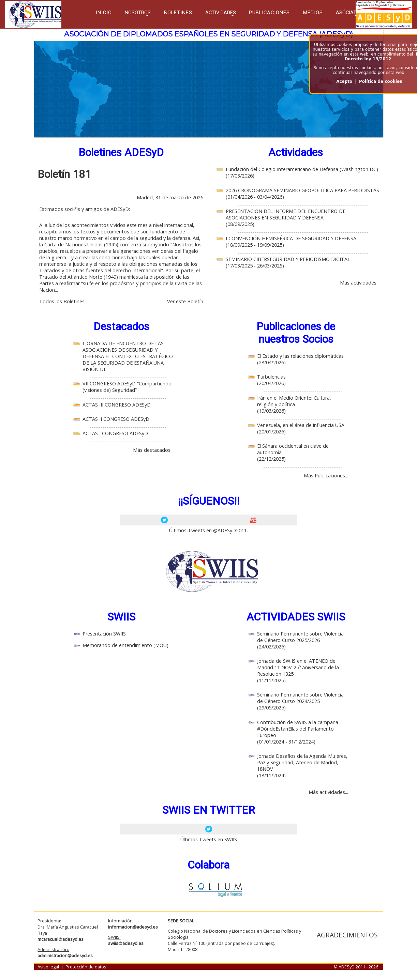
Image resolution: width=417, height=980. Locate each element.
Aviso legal (48, 967)
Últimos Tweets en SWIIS (209, 839)
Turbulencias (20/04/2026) (271, 380)
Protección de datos (86, 967)
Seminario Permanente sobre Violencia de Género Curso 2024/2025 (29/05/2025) (300, 701)
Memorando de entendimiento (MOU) (125, 645)
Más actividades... (360, 283)
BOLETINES (178, 13)
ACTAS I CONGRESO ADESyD (115, 433)
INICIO (104, 13)
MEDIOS (313, 13)
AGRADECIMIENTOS (347, 935)
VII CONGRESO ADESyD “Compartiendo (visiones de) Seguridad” (127, 387)
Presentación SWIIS (104, 634)
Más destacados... (153, 450)
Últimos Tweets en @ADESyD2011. (208, 530)
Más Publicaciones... (326, 476)
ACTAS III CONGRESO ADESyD (117, 405)
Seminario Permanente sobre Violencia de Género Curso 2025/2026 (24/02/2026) (300, 640)
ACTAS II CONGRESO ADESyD (116, 419)
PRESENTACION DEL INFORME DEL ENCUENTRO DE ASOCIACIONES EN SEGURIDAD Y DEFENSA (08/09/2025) (286, 218)
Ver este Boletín (185, 301)
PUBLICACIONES (269, 13)
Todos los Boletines (62, 301)
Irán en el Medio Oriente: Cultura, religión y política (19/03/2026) (294, 404)
